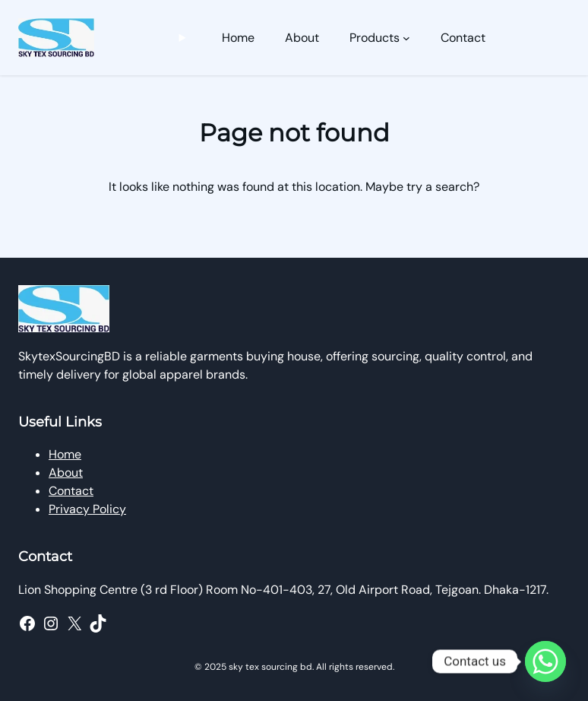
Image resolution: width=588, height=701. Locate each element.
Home (65, 454)
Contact (71, 491)
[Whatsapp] (545, 661)
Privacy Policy (87, 509)
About (66, 473)
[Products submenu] (406, 38)
